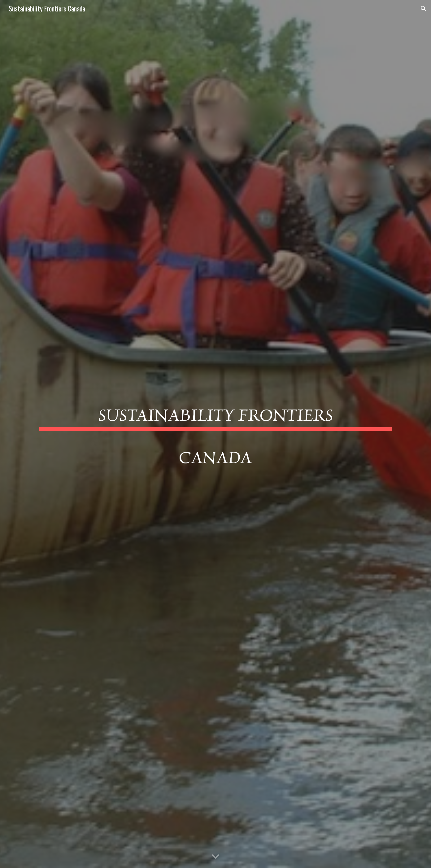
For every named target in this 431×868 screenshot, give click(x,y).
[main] (215, 434)
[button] (424, 9)
